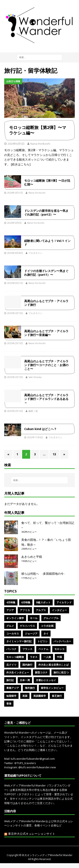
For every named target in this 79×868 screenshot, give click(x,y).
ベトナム (43, 649)
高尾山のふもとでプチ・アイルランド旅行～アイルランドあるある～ (46, 399)
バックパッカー (62, 641)
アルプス (41, 610)
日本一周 (25, 680)
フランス (27, 649)
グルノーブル (51, 618)
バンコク (11, 649)
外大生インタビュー (18, 672)
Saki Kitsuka (35, 377)
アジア (10, 610)
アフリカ (25, 610)
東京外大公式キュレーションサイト (32, 834)
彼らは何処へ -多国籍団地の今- (43, 574)
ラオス (34, 657)
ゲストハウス (27, 626)
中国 (59, 657)
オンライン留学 (15, 618)
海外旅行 (30, 688)
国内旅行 (27, 665)
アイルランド (64, 602)
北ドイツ (11, 665)
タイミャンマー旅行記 (19, 641)
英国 (25, 696)
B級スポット (43, 602)
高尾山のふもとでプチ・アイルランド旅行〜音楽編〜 (46, 333)
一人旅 (47, 657)
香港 (9, 704)
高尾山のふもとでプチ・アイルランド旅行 (46, 303)
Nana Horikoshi (40, 144)
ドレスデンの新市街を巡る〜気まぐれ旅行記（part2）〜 (46, 213)
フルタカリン (35, 253)
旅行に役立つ (61, 672)
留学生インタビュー (52, 688)
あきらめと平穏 (32, 557)
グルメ (10, 626)
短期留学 (11, 696)
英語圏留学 (40, 696)
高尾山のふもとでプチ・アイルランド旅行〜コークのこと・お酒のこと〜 (46, 365)
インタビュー (59, 610)
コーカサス (13, 634)
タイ (46, 634)
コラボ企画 (47, 626)
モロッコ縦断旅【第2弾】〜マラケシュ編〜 (38, 130)
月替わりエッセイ (46, 680)
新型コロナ (41, 672)
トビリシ (43, 641)
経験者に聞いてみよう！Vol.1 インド (47, 243)
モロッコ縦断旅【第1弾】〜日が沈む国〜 (47, 182)
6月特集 (26, 602)
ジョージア (31, 634)
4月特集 (11, 602)
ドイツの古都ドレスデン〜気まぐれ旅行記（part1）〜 (46, 273)
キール (34, 618)
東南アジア (13, 688)
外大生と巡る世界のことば (54, 665)
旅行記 (10, 680)
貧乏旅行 (57, 696)
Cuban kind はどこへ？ (40, 429)
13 (54, 454)
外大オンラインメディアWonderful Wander (47, 855)
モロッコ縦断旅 (15, 657)
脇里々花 (33, 411)
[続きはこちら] (21, 164)
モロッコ (59, 649)
